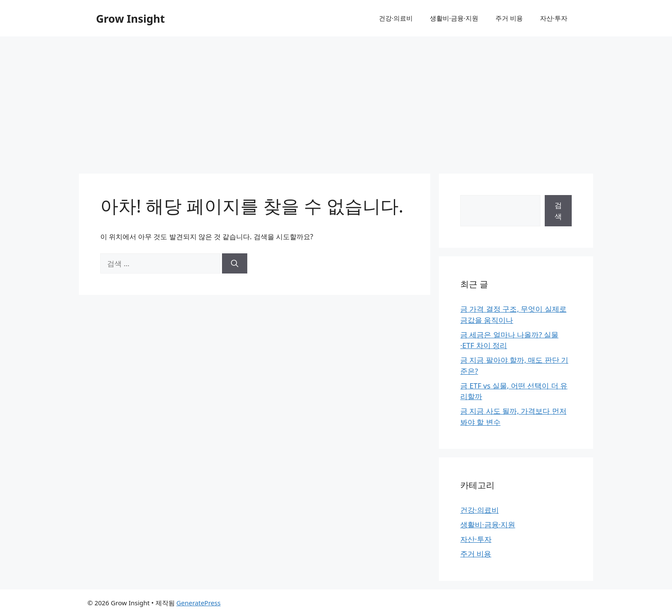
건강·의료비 (396, 18)
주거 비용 (509, 18)
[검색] (235, 264)
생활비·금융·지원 (454, 18)
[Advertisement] (336, 101)
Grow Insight (130, 18)
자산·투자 (554, 18)
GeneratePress (199, 603)
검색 (558, 211)
